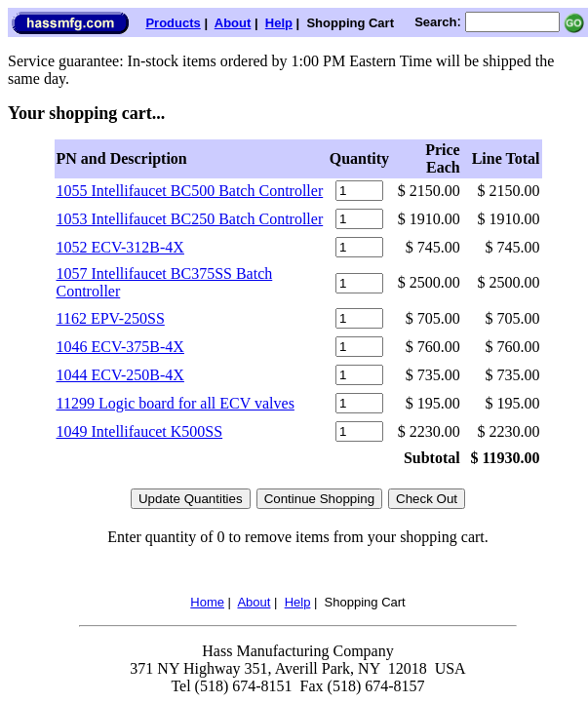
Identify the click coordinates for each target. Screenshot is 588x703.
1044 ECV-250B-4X (120, 375)
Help (279, 23)
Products (173, 23)
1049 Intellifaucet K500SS (140, 431)
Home (207, 602)
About (233, 23)
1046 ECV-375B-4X (120, 347)
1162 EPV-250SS (111, 318)
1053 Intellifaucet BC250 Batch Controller (190, 219)
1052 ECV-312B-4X (120, 247)
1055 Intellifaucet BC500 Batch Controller (190, 191)
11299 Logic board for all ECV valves (176, 403)
